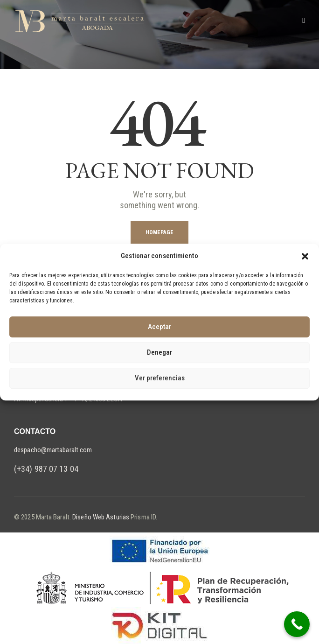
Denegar (159, 352)
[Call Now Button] (297, 624)
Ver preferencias (160, 378)
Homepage (160, 232)
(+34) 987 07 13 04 (46, 469)
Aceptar (159, 327)
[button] (305, 256)
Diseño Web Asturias (100, 517)
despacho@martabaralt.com (53, 450)
